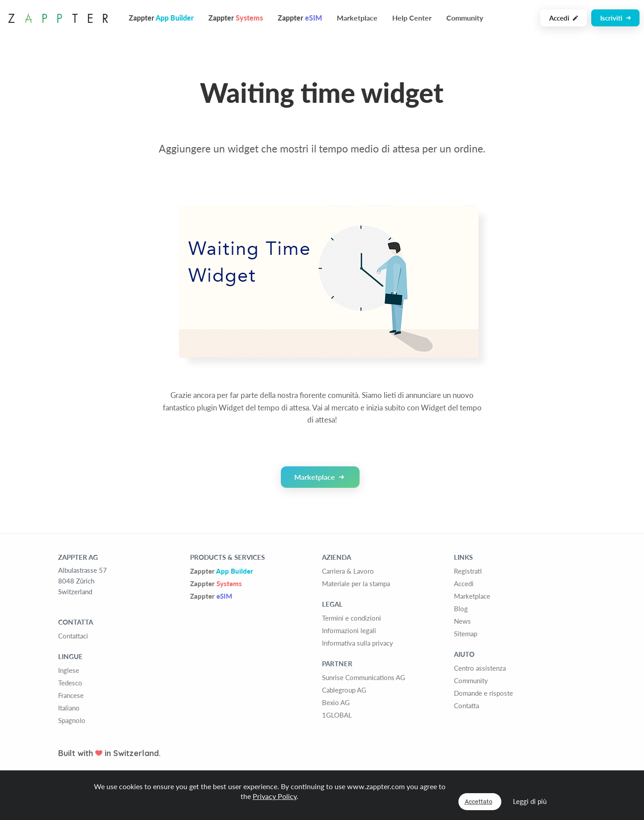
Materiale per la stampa (356, 583)
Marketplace (357, 18)
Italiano (69, 708)
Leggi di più (530, 801)
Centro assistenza (480, 668)
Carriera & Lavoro (348, 571)
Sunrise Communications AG (364, 677)
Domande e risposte (483, 693)
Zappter (222, 571)
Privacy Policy (275, 796)
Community (465, 18)
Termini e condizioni (352, 618)
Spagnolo (72, 720)
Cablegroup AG (344, 690)
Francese (71, 695)
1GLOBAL (337, 715)
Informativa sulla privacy (358, 643)
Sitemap (466, 634)
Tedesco (70, 683)
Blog (461, 609)
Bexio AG (336, 702)
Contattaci (73, 636)
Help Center (412, 18)
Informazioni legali (349, 630)
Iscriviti (615, 18)
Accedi (563, 18)
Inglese (69, 670)
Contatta (466, 706)
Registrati (468, 571)
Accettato (479, 802)
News (462, 621)
